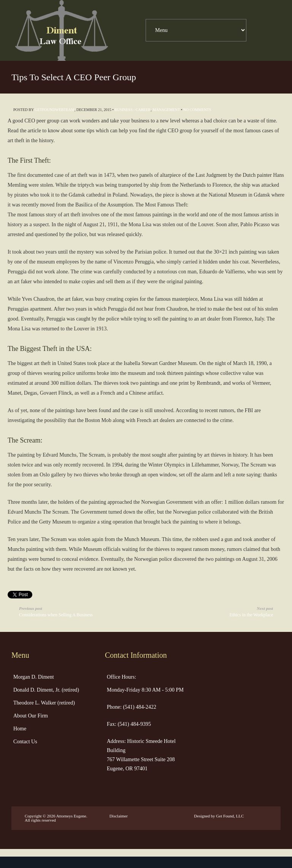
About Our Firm (31, 716)
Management (166, 110)
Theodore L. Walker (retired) (44, 703)
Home (20, 729)
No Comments (197, 110)
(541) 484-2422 (139, 707)
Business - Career (133, 110)
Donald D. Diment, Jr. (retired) (46, 690)
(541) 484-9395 (134, 724)
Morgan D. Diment (34, 677)
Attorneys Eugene (71, 816)
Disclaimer (119, 816)
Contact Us (25, 742)
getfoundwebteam (54, 110)
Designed (202, 816)
